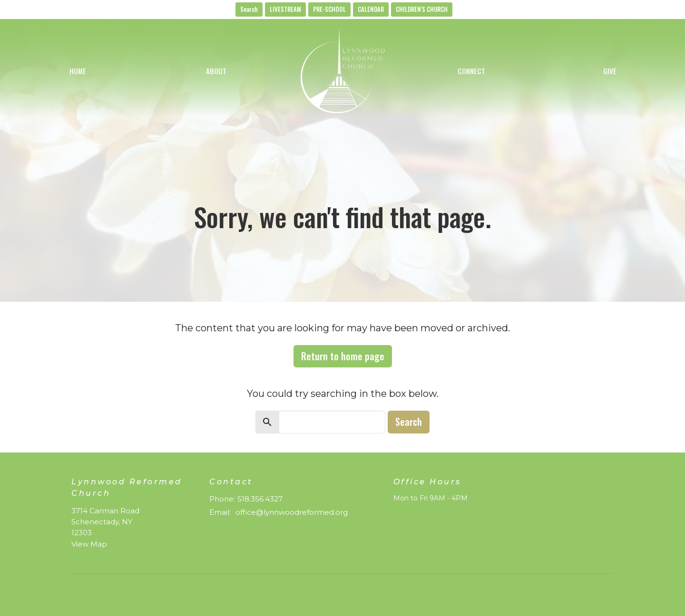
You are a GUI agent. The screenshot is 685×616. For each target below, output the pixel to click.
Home (78, 71)
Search (249, 9)
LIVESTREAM (285, 9)
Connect (471, 71)
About (216, 71)
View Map (89, 544)
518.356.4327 (260, 499)
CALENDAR (371, 9)
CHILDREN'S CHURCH (422, 9)
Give (610, 71)
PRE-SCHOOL (329, 9)
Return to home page (343, 356)
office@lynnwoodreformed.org (292, 512)
